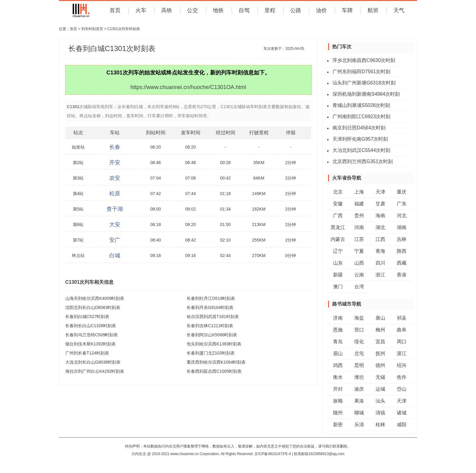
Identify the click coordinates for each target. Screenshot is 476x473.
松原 (115, 194)
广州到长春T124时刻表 (87, 353)
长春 (115, 147)
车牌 (347, 10)
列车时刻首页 (92, 29)
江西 (380, 239)
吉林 (402, 239)
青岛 (338, 342)
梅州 (380, 330)
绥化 (359, 342)
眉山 (338, 353)
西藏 (402, 263)
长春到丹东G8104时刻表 (210, 307)
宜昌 (380, 342)
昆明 (359, 365)
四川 (380, 263)
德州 (380, 365)
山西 (359, 263)
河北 (402, 216)
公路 (296, 10)
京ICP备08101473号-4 (273, 454)
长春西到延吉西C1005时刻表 (214, 371)
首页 (115, 10)
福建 (359, 204)
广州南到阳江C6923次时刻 (361, 117)
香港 (402, 275)
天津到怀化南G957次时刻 (360, 139)
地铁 (218, 10)
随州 (338, 413)
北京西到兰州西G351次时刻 (363, 161)
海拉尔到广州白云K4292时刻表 (95, 371)
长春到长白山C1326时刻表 (91, 326)
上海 (359, 192)
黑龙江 (338, 227)
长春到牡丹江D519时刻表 (211, 298)
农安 (115, 178)
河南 (359, 227)
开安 (115, 163)
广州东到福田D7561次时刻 (361, 72)
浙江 (380, 275)
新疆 (338, 275)
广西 (338, 216)
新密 (338, 425)
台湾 (359, 287)
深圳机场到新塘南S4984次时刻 (366, 94)
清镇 (380, 413)
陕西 (402, 251)
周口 (402, 342)
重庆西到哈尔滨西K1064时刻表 (216, 362)
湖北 (380, 227)
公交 (192, 10)
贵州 (359, 216)
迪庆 (359, 389)
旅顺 (338, 401)
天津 (380, 192)
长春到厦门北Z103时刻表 (211, 353)
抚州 (380, 353)
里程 (270, 10)
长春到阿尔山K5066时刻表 (212, 335)
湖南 (402, 227)
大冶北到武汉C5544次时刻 (361, 150)
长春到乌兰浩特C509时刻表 (92, 335)
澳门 (338, 287)
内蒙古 (338, 239)
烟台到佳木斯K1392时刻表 (90, 344)
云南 (359, 275)
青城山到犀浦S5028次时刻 (361, 105)
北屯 (359, 353)
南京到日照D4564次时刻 (359, 128)
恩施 (338, 330)
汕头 (380, 401)
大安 (115, 225)
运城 (380, 389)
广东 (402, 204)
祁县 (402, 318)
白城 (115, 255)
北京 (338, 192)
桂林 (380, 425)
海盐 (359, 318)
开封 (338, 389)
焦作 (402, 377)
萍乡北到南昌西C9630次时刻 (364, 60)
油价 (321, 10)
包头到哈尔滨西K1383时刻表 (214, 344)
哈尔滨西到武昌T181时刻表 (213, 317)
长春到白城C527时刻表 (87, 317)
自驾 (244, 10)
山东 (338, 263)
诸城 (402, 413)
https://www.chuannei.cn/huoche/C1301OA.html (188, 87)
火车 (141, 10)
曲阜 (402, 330)
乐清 (359, 425)
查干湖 (115, 209)
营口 (359, 330)
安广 (115, 240)
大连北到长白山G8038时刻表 (93, 362)
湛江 (402, 353)
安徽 (338, 204)
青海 (380, 251)
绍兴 (402, 365)
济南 (338, 318)
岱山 (402, 389)
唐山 (380, 318)
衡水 (338, 377)
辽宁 (338, 251)
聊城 (359, 413)
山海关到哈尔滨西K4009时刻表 (95, 298)
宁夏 (359, 251)
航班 (373, 10)
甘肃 (380, 204)
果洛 (359, 401)
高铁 (167, 10)
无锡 (380, 377)
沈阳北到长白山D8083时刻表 (93, 307)
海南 (380, 216)
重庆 (402, 192)
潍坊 (359, 377)
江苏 (359, 239)
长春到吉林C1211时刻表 (210, 326)
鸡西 (338, 365)
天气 (399, 10)
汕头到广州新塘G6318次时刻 (364, 83)
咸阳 (402, 425)
